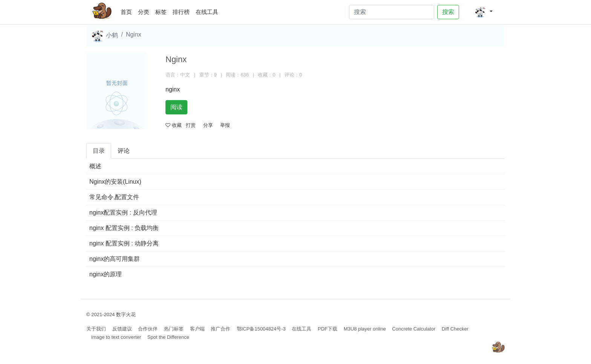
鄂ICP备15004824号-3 (261, 329)
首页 (128, 11)
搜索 (448, 12)
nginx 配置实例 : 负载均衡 (124, 228)
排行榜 (181, 12)
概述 (95, 166)
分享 (208, 125)
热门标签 (174, 329)
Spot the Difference (168, 337)
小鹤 (104, 36)
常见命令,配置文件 (114, 197)
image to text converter (116, 337)
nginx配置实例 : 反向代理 (123, 212)
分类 (144, 12)
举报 (225, 125)
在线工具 (207, 12)
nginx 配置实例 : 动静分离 (124, 243)
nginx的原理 (106, 274)
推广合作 (220, 329)
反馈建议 (122, 329)
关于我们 (96, 329)
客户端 (197, 329)
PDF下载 (328, 329)
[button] (483, 12)
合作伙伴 (148, 329)
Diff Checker (455, 329)
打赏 (191, 125)
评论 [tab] (124, 151)
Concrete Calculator (414, 329)
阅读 (176, 107)
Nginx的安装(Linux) (115, 182)
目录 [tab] (99, 151)
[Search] (392, 12)
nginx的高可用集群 (115, 259)
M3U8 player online (365, 329)
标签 (161, 12)
